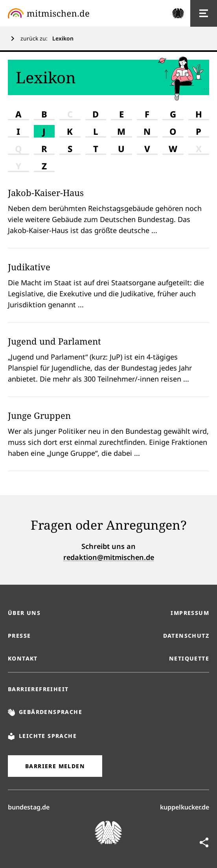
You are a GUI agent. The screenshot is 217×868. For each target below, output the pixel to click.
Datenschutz (186, 636)
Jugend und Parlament (54, 341)
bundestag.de (29, 807)
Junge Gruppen (39, 415)
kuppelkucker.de (185, 807)
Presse (19, 636)
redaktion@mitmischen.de (109, 557)
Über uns (24, 613)
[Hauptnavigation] (204, 13)
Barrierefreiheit (38, 689)
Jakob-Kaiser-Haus (46, 193)
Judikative (29, 267)
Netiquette (189, 658)
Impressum (190, 613)
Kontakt (23, 658)
